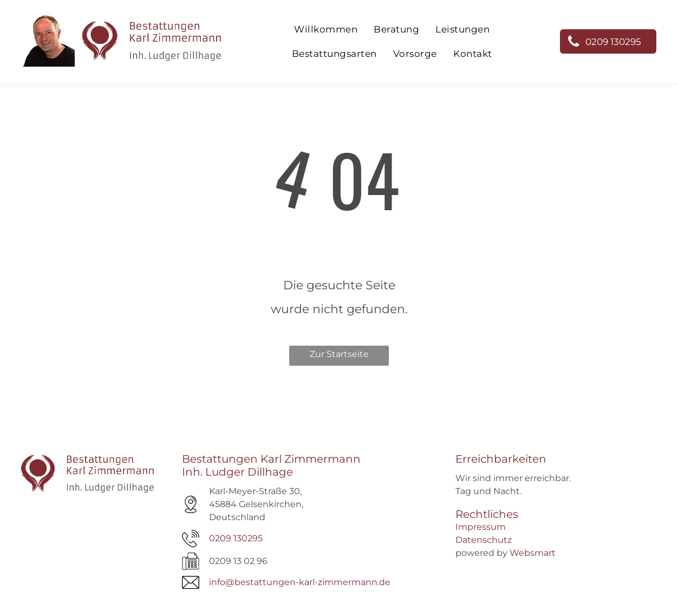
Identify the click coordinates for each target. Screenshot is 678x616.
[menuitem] (326, 30)
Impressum (481, 527)
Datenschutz (484, 540)
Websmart (533, 553)
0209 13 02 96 (238, 561)
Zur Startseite (339, 354)
